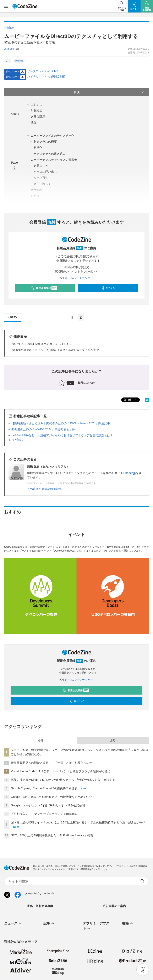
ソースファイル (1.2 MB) (43, 71)
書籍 (128, 924)
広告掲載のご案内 (114, 906)
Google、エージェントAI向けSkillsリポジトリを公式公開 (48, 805)
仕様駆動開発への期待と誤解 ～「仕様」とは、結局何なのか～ (53, 763)
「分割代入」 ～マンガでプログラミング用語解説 (44, 814)
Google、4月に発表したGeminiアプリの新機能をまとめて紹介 (51, 797)
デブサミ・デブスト (96, 926)
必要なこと (41, 166)
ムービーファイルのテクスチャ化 (53, 136)
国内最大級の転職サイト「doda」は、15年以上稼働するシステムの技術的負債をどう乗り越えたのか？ (78, 822)
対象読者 (37, 111)
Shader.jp (129, 473)
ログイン (108, 288)
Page (14, 114)
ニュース (13, 924)
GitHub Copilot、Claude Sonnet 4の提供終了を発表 (44, 788)
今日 (40, 741)
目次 (109, 92)
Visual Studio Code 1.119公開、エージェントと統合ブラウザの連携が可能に (61, 771)
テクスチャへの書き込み (50, 154)
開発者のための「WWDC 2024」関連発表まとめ (43, 429)
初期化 (38, 148)
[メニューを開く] (6, 6)
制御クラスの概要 (45, 142)
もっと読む (16, 440)
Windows (19, 61)
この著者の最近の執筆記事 (44, 489)
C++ (8, 61)
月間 (113, 741)
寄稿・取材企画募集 (40, 906)
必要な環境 (38, 117)
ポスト (130, 400)
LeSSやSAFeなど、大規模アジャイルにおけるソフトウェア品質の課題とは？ (62, 435)
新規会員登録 (44, 288)
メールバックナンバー (77, 278)
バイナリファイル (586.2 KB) (46, 77)
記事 (49, 924)
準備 (34, 123)
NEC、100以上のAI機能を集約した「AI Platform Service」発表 (52, 835)
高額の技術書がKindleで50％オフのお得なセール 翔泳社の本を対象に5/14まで (63, 780)
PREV (12, 318)
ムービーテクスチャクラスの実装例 (54, 160)
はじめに (37, 105)
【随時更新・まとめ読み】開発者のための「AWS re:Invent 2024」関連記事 (61, 423)
